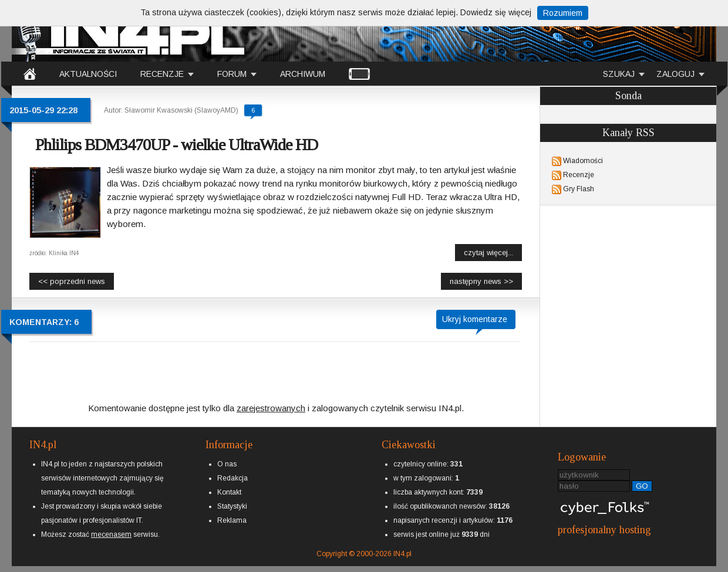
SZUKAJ (619, 74)
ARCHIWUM (303, 74)
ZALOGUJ (675, 74)
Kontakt (229, 492)
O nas (227, 464)
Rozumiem (563, 13)
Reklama (232, 520)
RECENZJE (162, 74)
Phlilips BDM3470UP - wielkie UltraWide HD (176, 145)
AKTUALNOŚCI (88, 74)
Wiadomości (583, 161)
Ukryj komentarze (475, 319)
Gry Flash (579, 189)
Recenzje (579, 175)
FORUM (232, 74)
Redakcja (232, 478)
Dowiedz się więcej (496, 12)
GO (642, 486)
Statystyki (232, 506)
